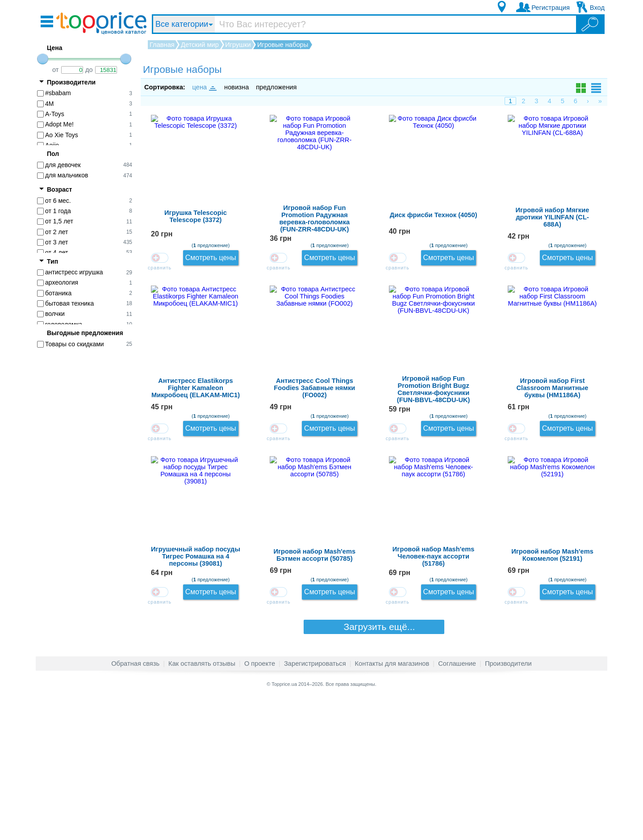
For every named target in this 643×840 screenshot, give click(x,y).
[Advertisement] (89, 492)
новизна (236, 87)
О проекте (260, 806)
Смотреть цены (575, 130)
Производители (508, 806)
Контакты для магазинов (392, 806)
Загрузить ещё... (374, 771)
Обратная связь (135, 806)
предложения (276, 87)
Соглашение (457, 806)
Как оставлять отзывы (202, 806)
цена (204, 87)
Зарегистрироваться (315, 806)
